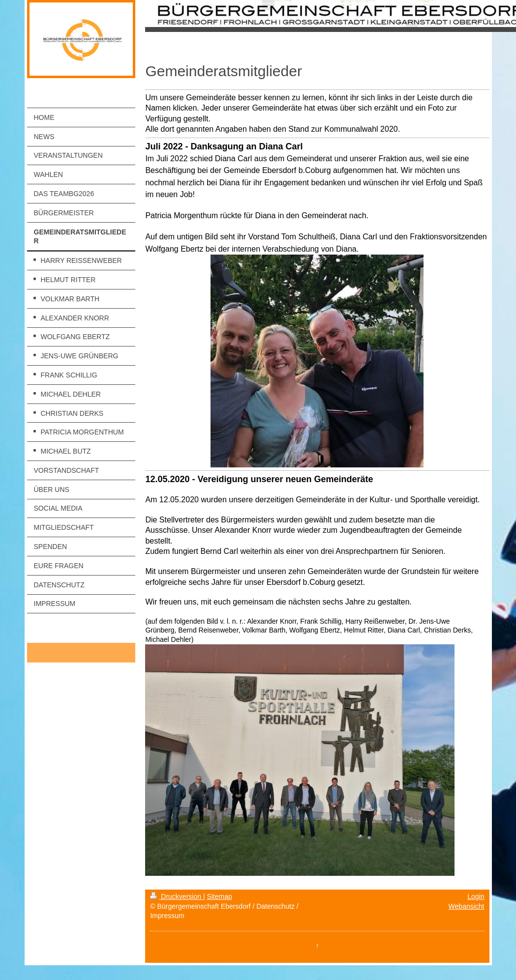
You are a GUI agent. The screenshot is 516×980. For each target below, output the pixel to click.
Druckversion (176, 896)
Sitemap (219, 896)
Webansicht (467, 906)
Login (476, 896)
